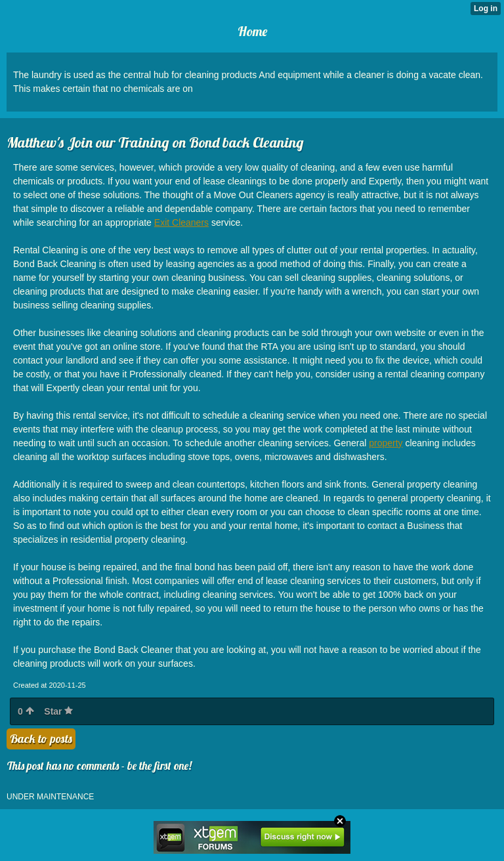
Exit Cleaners (181, 222)
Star (58, 711)
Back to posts (41, 739)
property (386, 443)
